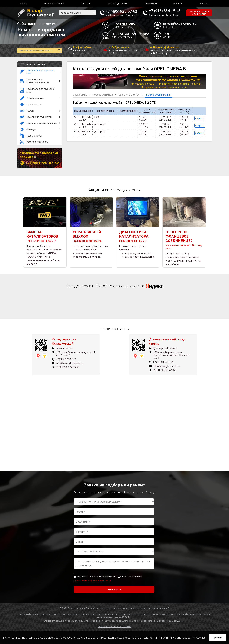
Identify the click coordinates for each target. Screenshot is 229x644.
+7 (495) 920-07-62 (121, 11)
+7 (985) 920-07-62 (42, 163)
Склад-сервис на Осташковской (66, 341)
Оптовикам (151, 3)
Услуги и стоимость (54, 3)
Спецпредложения (118, 3)
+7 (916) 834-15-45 (165, 11)
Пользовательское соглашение (115, 626)
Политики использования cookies (183, 638)
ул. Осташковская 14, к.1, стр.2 (122, 15)
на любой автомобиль (91, 236)
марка (80, 95)
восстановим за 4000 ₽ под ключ (184, 240)
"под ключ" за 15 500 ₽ (45, 236)
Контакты (205, 3)
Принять (218, 638)
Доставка (87, 3)
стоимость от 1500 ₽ (138, 236)
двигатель (129, 95)
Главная (23, 3)
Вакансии (178, 3)
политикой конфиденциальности (93, 580)
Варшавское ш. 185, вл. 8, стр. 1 (165, 15)
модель (103, 95)
